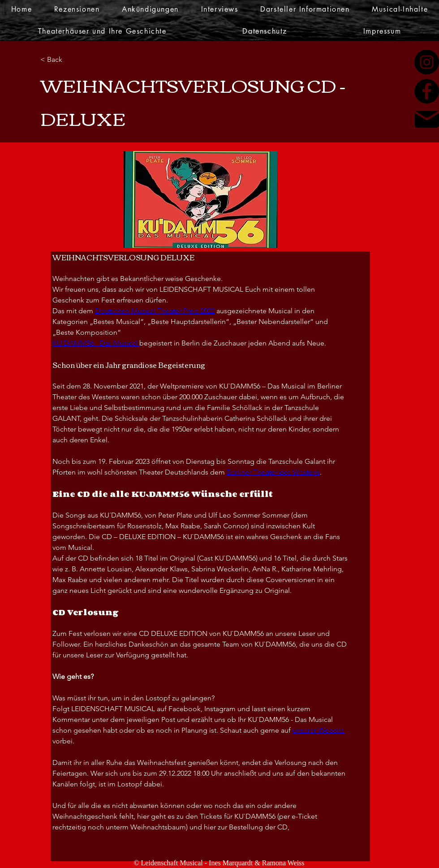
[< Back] (69, 60)
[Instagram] (427, 62)
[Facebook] (427, 91)
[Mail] (427, 119)
